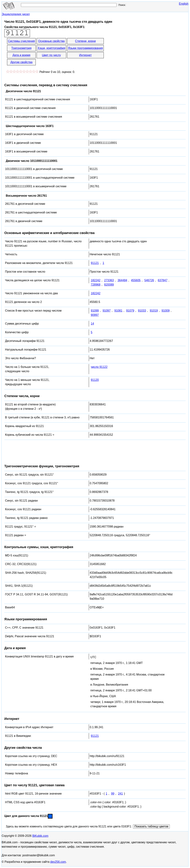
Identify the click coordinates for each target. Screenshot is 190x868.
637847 (162, 280)
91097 (107, 311)
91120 (95, 380)
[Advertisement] (137, 52)
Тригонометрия (21, 48)
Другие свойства (21, 62)
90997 (95, 315)
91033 (142, 311)
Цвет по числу (52, 55)
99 (113, 794)
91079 (130, 311)
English (184, 4)
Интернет (85, 55)
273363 (109, 280)
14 (92, 324)
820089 (109, 285)
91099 (95, 311)
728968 (96, 285)
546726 (149, 280)
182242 (96, 280)
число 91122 (99, 367)
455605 (136, 280)
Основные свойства (51, 41)
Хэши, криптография (51, 48)
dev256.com (58, 862)
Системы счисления (21, 41)
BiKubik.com (40, 836)
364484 (122, 280)
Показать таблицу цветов (151, 826)
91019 (154, 311)
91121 (95, 263)
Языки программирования (85, 48)
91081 (118, 311)
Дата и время (21, 55)
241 (120, 794)
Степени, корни (85, 41)
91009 (166, 311)
